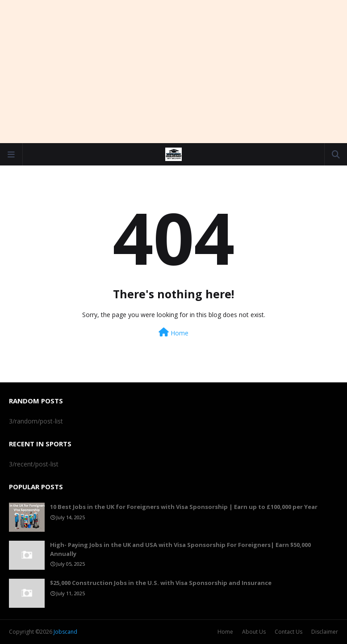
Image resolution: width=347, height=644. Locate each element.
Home (173, 333)
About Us (254, 632)
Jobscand (65, 632)
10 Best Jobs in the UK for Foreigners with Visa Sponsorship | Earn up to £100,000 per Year (184, 507)
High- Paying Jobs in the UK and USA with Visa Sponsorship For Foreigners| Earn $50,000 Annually (180, 549)
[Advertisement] (174, 72)
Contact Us (288, 632)
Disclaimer (325, 632)
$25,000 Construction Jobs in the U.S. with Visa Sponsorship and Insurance (161, 583)
